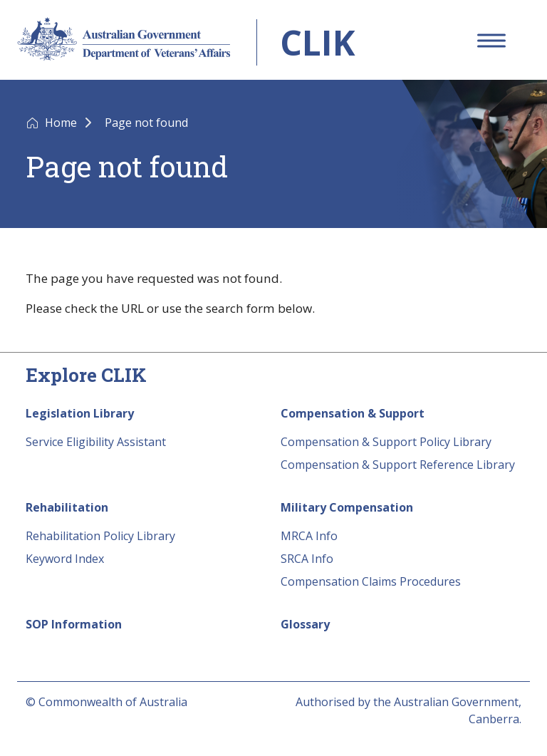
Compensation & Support (353, 413)
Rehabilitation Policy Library (100, 536)
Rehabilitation (67, 507)
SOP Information (74, 624)
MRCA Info (309, 536)
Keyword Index (65, 559)
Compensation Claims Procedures (371, 581)
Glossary (305, 624)
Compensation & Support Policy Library (386, 442)
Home (62, 123)
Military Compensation (347, 507)
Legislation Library (80, 413)
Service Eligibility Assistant (96, 442)
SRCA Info (307, 559)
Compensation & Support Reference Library (398, 465)
